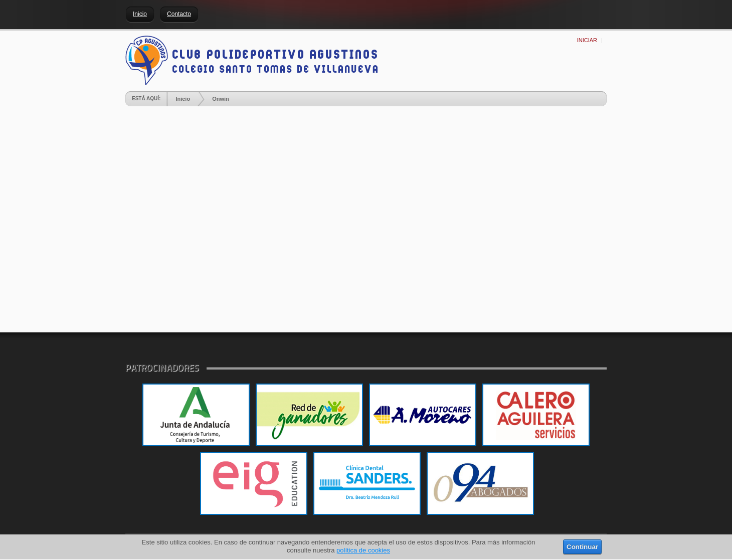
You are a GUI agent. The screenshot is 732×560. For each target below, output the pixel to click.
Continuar (582, 547)
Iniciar (587, 40)
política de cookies (363, 550)
